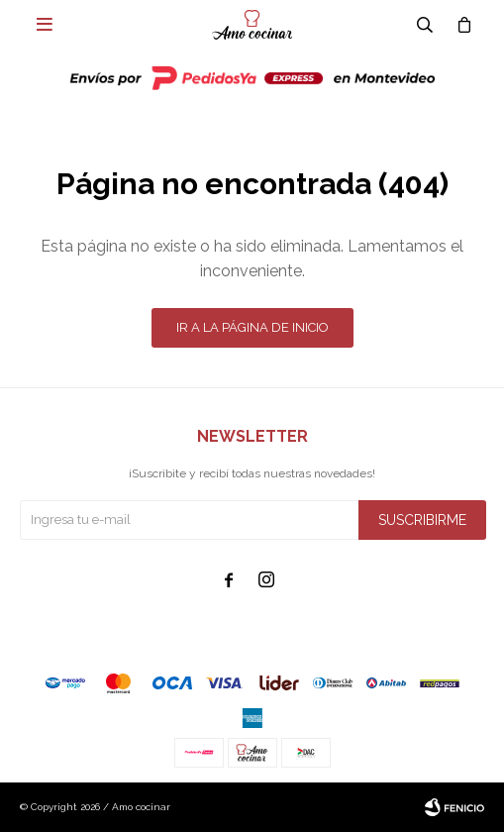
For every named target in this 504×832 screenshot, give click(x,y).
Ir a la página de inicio (252, 327)
